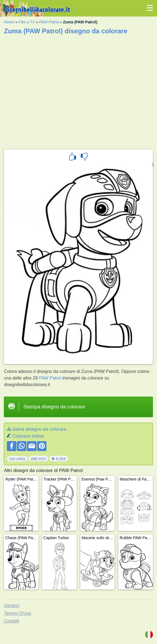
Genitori (12, 606)
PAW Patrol (49, 22)
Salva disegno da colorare (39, 429)
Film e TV (27, 22)
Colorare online (28, 436)
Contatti (11, 621)
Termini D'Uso (17, 613)
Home (9, 22)
